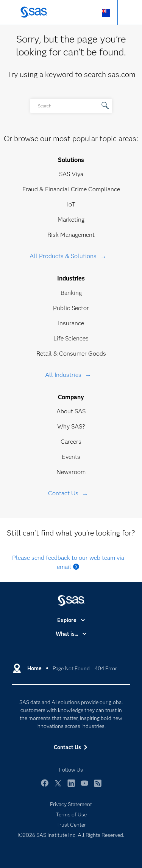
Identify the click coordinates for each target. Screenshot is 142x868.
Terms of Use (71, 814)
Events (71, 457)
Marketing (71, 220)
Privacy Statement (71, 804)
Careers (71, 442)
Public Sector (71, 308)
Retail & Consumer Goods (71, 354)
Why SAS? (71, 426)
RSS (98, 787)
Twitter (58, 787)
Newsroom (71, 472)
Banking (71, 293)
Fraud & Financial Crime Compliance (71, 189)
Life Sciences (71, 338)
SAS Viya (71, 174)
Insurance (71, 323)
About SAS (71, 411)
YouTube (84, 787)
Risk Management (71, 235)
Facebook (45, 787)
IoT (71, 204)
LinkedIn (71, 787)
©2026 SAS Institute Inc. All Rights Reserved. (71, 835)
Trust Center (71, 825)
